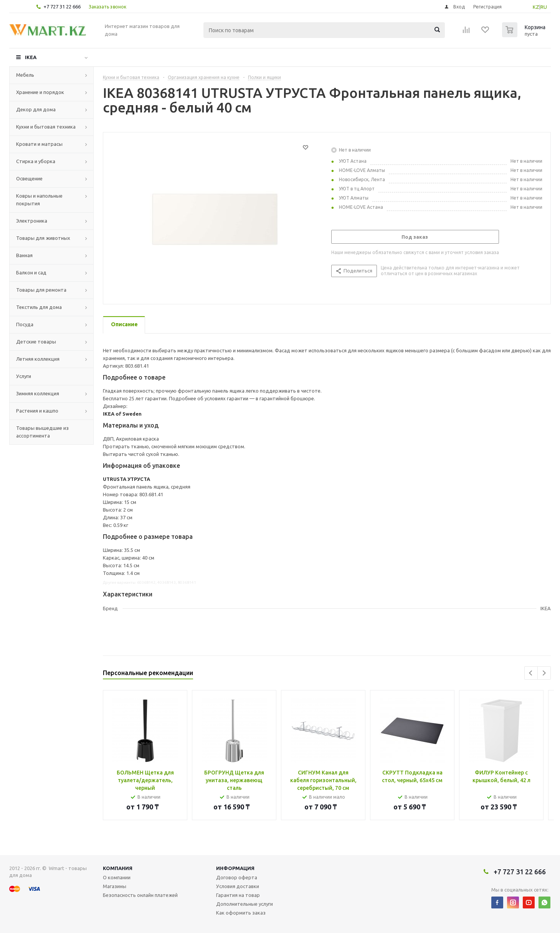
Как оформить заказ (241, 913)
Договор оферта (237, 877)
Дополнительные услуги (244, 904)
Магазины (115, 886)
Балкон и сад (31, 272)
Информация (235, 868)
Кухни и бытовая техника (46, 127)
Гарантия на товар (238, 895)
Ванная (24, 255)
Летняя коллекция (38, 359)
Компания (118, 868)
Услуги (24, 376)
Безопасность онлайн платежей (140, 895)
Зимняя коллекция (38, 393)
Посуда (25, 324)
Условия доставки (238, 886)
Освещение (29, 178)
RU (544, 7)
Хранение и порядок (40, 92)
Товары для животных (43, 238)
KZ (536, 7)
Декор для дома (36, 109)
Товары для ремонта (41, 290)
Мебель (25, 75)
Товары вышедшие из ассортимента (42, 432)
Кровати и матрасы (39, 144)
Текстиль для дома (39, 307)
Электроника (32, 221)
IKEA (31, 57)
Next (544, 673)
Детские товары (36, 342)
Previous (531, 673)
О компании (117, 877)
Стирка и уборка (36, 161)
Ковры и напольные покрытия (39, 200)
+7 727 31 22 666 (62, 7)
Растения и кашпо (37, 411)
